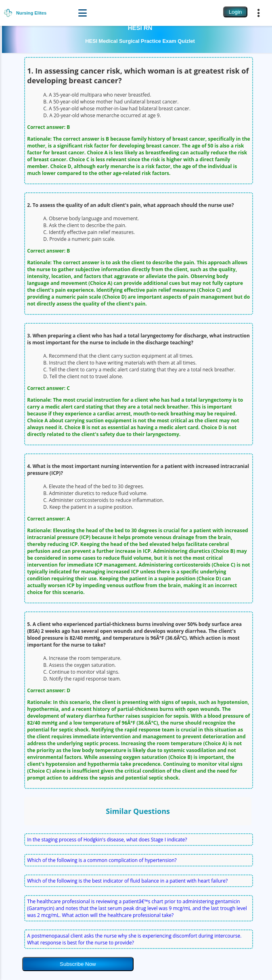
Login (235, 12)
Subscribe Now (78, 964)
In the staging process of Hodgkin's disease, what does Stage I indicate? (107, 840)
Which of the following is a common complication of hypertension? (102, 860)
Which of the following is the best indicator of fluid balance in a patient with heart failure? (127, 881)
